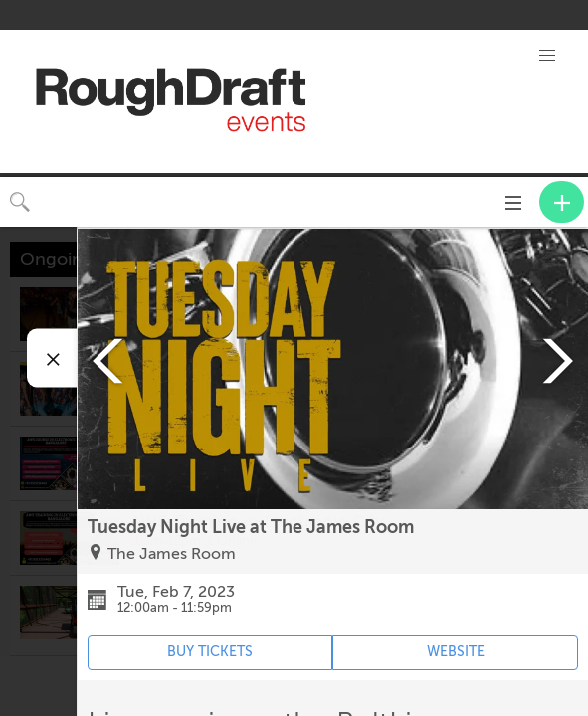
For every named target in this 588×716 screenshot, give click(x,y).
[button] (547, 56)
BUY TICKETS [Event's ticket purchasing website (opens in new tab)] (210, 652)
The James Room (172, 554)
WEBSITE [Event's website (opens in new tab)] (456, 652)
